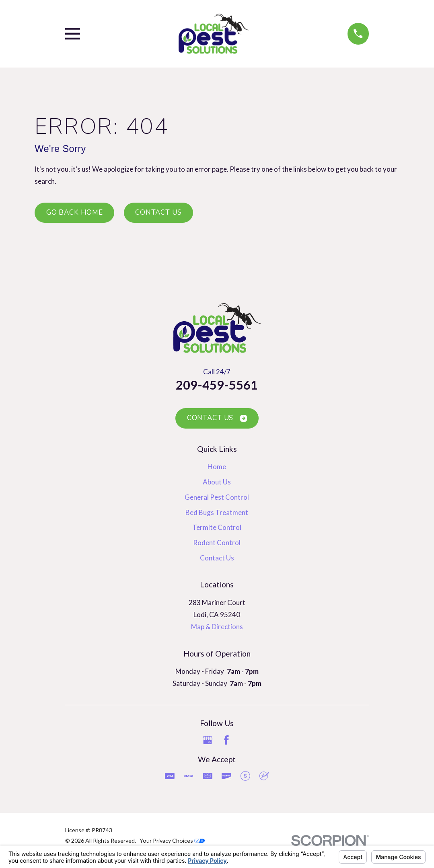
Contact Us (158, 212)
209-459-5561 (217, 385)
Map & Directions (217, 627)
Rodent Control (217, 543)
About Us (217, 482)
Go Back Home (75, 212)
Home (217, 467)
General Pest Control (217, 497)
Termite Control (217, 527)
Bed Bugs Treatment (217, 512)
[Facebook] (226, 740)
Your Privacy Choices (172, 840)
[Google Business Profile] (208, 740)
